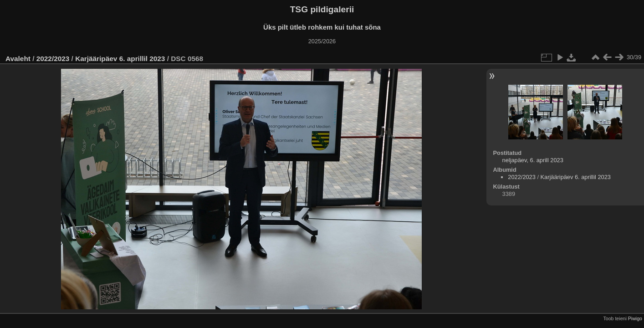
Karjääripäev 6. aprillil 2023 (120, 59)
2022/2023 (53, 59)
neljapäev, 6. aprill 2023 (533, 160)
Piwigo (635, 318)
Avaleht (18, 59)
